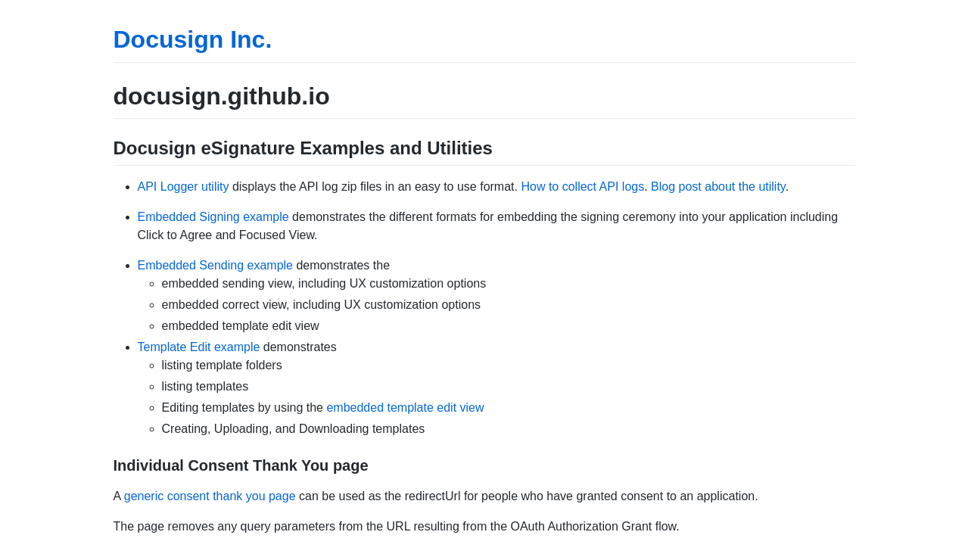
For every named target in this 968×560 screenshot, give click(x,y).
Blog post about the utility (718, 187)
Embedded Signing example (213, 217)
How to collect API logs (582, 187)
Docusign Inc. (193, 39)
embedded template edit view (405, 408)
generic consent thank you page (210, 496)
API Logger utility (184, 187)
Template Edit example (199, 347)
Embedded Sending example (215, 265)
